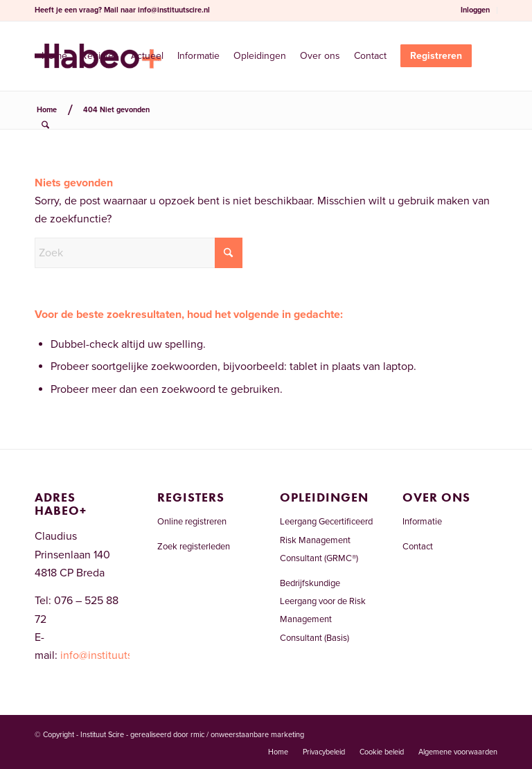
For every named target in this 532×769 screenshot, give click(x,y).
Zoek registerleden (194, 547)
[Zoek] (45, 125)
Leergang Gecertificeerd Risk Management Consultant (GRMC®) (326, 540)
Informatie (422, 522)
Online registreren (192, 522)
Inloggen (475, 10)
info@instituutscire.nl (174, 10)
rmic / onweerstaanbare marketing (247, 735)
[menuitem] (476, 10)
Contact (418, 547)
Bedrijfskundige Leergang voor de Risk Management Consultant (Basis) (323, 611)
